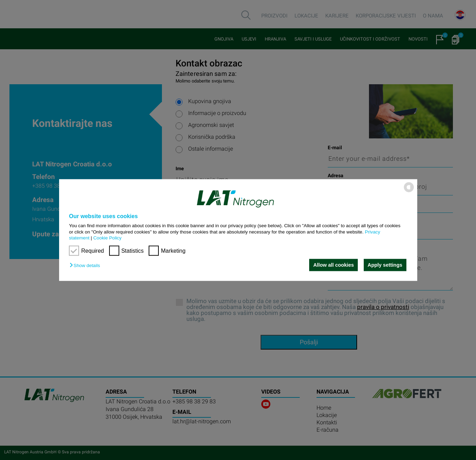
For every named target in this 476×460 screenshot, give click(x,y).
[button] (86, 265)
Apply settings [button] (385, 265)
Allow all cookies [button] (334, 265)
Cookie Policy (108, 238)
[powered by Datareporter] (409, 192)
